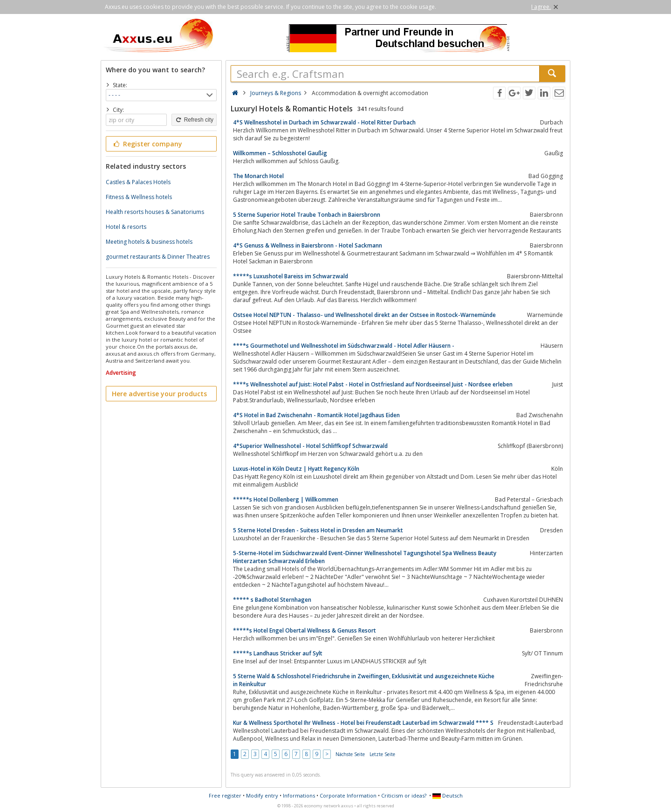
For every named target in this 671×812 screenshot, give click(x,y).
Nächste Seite (350, 754)
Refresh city (194, 120)
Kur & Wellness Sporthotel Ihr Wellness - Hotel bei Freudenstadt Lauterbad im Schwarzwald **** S (363, 723)
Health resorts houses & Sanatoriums (155, 212)
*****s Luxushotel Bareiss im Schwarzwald (291, 276)
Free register (225, 795)
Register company (147, 144)
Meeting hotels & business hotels (149, 242)
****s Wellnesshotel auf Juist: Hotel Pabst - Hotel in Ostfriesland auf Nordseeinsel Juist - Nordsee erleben (373, 384)
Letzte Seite (382, 754)
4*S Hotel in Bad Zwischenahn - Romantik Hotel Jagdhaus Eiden (316, 415)
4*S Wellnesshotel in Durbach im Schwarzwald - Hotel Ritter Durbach (324, 122)
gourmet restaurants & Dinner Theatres (158, 257)
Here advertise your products (159, 394)
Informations (299, 795)
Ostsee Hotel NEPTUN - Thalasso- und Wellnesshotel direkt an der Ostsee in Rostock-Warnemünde (364, 315)
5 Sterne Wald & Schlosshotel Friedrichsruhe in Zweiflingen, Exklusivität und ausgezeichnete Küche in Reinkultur (364, 680)
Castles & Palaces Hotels (138, 182)
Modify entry (262, 795)
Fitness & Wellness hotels (139, 197)
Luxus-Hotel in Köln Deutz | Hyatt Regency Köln (296, 469)
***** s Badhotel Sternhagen (272, 600)
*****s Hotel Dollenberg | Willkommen (286, 499)
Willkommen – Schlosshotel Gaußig (280, 153)
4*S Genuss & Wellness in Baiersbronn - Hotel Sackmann (308, 245)
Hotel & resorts (126, 227)
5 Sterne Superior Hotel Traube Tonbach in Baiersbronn (307, 215)
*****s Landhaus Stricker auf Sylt (278, 653)
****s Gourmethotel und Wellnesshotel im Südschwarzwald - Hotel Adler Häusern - (344, 346)
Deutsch (448, 795)
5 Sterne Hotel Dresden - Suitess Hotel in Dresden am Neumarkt (318, 530)
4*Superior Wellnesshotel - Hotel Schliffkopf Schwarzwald (310, 446)
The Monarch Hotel (258, 176)
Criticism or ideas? (404, 795)
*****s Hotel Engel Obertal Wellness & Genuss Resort (305, 630)
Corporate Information (348, 795)
